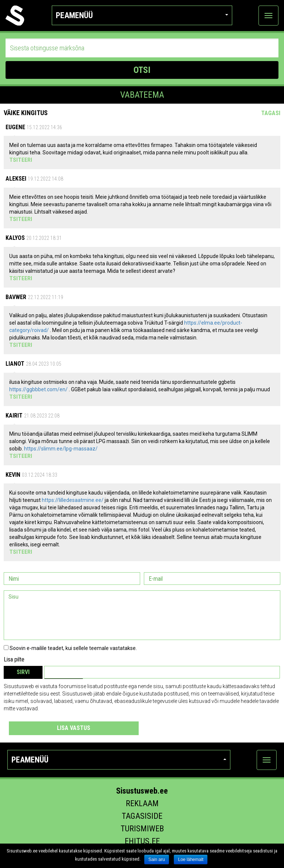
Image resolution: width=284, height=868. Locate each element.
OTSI (142, 70)
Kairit (14, 415)
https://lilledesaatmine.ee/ (73, 500)
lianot (15, 364)
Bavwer (16, 297)
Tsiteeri (21, 160)
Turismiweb (142, 829)
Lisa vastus (74, 728)
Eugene (15, 127)
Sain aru (157, 859)
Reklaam (142, 803)
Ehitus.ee (142, 841)
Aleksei (16, 179)
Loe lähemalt (191, 859)
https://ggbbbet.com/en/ (38, 389)
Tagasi (271, 113)
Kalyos (15, 238)
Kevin (13, 475)
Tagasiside (142, 816)
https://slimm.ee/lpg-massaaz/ (61, 449)
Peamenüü (142, 15)
